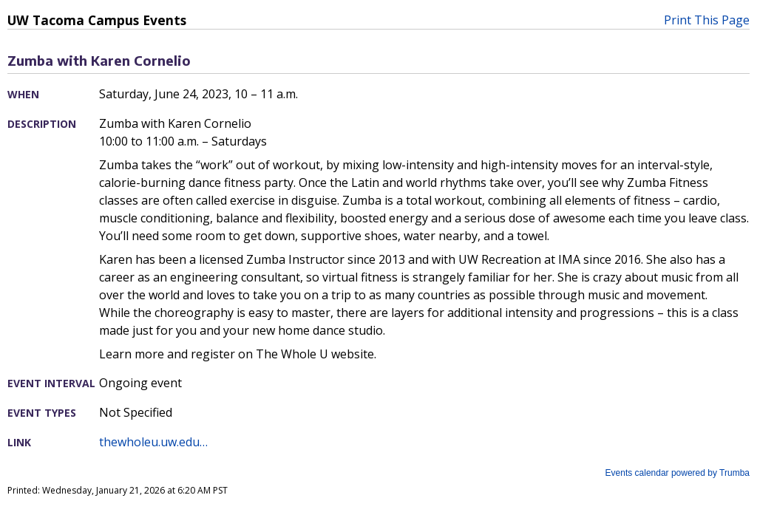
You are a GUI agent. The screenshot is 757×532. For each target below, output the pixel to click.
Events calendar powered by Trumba (678, 473)
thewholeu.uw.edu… (153, 442)
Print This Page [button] (707, 20)
